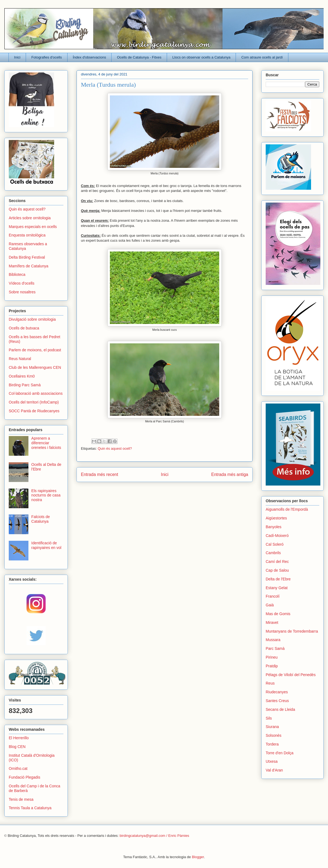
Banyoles (274, 527)
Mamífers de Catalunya (29, 266)
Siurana (272, 727)
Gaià (270, 605)
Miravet (272, 622)
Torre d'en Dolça (280, 753)
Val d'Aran (274, 770)
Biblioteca (17, 274)
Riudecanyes (277, 692)
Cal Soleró (275, 544)
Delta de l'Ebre (278, 579)
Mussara (273, 640)
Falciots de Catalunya (41, 519)
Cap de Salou (277, 570)
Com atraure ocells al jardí (262, 57)
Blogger (198, 857)
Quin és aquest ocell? (115, 448)
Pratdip (272, 666)
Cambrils (273, 553)
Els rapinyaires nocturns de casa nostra (46, 495)
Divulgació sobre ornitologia (32, 319)
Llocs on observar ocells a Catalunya (201, 57)
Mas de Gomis (278, 614)
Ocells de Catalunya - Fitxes (139, 57)
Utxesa (272, 761)
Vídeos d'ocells (22, 283)
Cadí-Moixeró (277, 536)
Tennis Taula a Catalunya (30, 808)
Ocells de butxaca (24, 328)
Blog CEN (17, 747)
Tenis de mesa (21, 799)
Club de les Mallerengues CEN (35, 367)
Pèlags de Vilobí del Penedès (291, 675)
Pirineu (272, 657)
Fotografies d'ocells (47, 57)
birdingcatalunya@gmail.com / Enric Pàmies (155, 836)
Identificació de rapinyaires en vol (46, 545)
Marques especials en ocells (33, 227)
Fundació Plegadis (24, 777)
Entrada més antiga (230, 474)
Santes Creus (277, 701)
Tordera (272, 744)
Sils (269, 718)
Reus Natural (20, 359)
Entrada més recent (99, 474)
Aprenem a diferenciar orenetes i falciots (46, 443)
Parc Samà (275, 648)
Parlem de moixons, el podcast (35, 350)
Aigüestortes (276, 518)
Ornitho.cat (18, 768)
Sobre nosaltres (22, 292)
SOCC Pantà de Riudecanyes (34, 411)
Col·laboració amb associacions (36, 393)
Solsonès (274, 735)
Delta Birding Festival (27, 257)
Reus (270, 683)
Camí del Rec (277, 562)
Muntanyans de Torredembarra (292, 631)
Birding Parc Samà (25, 385)
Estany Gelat (277, 588)
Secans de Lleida (280, 709)
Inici (17, 57)
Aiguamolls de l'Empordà (287, 509)
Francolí (273, 596)
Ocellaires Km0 (22, 376)
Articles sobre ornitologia (30, 218)
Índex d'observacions (89, 57)
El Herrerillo (19, 738)
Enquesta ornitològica (27, 235)
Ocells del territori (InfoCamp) (34, 402)
